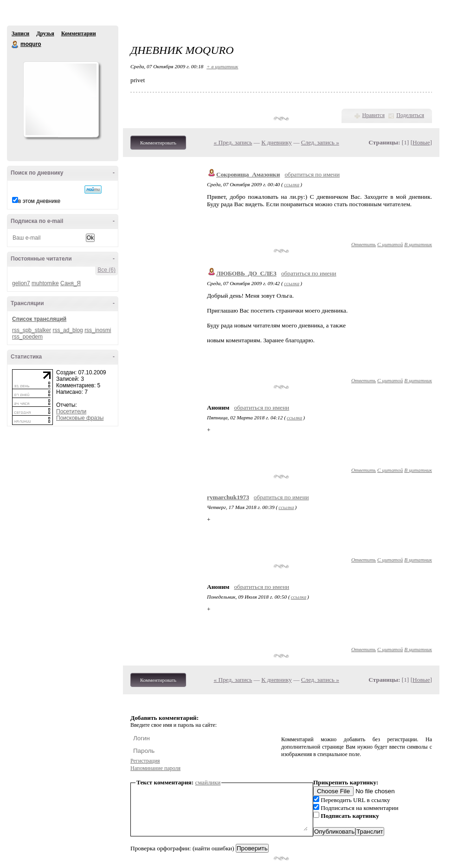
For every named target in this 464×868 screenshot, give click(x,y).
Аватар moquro (61, 99)
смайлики (208, 782)
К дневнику (277, 142)
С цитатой (390, 244)
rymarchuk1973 (228, 497)
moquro (15, 45)
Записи (20, 33)
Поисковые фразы (80, 418)
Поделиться (410, 115)
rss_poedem (27, 337)
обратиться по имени (312, 174)
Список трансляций (39, 319)
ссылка (292, 184)
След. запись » (320, 142)
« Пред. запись (233, 142)
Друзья (45, 33)
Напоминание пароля (155, 768)
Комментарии (79, 33)
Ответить (364, 244)
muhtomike (45, 283)
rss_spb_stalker (32, 330)
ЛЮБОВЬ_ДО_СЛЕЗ (246, 273)
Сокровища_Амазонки (248, 174)
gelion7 (21, 283)
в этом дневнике (39, 201)
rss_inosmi (98, 330)
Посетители (71, 411)
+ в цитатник (222, 66)
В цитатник (418, 244)
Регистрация (145, 761)
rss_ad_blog (68, 330)
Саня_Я (71, 283)
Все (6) (106, 270)
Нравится (374, 115)
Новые (421, 142)
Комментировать (158, 143)
